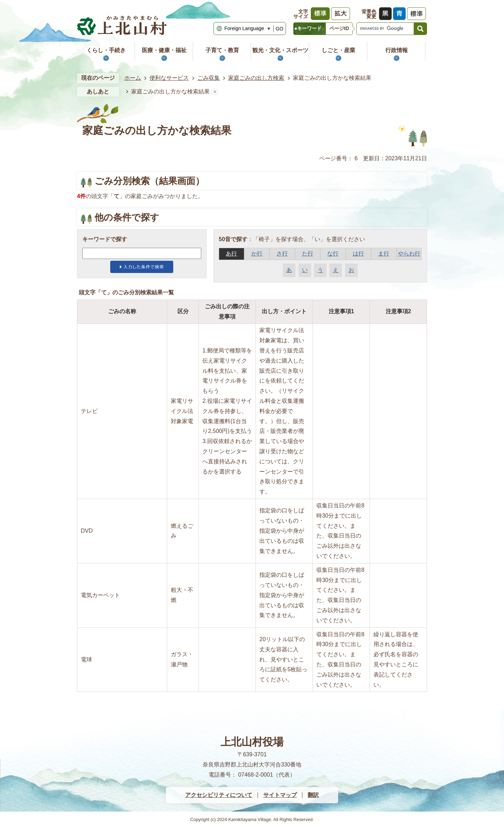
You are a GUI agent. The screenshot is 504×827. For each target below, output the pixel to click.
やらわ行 (409, 254)
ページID (339, 28)
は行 (358, 254)
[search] (385, 29)
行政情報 (397, 50)
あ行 (231, 254)
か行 (257, 254)
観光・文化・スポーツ (280, 50)
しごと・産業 (338, 50)
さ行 (282, 254)
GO (280, 29)
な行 (333, 254)
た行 (308, 254)
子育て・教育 (222, 50)
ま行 (384, 254)
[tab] (309, 29)
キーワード (309, 28)
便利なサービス (169, 78)
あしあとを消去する (215, 92)
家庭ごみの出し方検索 (256, 78)
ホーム (133, 78)
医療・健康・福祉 (164, 50)
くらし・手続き (106, 50)
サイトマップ (280, 795)
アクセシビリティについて (219, 795)
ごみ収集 (209, 78)
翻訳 (313, 795)
